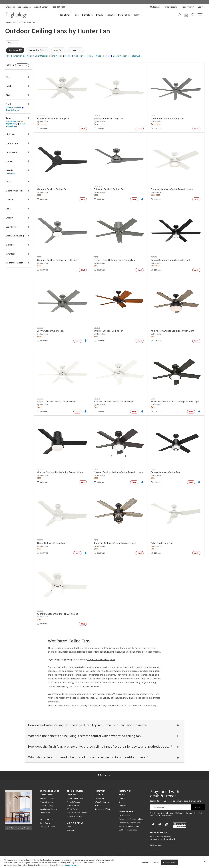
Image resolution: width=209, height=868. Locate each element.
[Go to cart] (200, 14)
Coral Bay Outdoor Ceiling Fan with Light (63, 615)
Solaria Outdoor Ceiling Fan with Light (172, 261)
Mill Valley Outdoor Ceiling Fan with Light (174, 332)
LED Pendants (124, 818)
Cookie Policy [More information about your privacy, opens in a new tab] (70, 865)
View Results (28, 66)
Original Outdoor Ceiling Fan (112, 332)
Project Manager (74, 805)
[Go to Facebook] (153, 828)
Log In (201, 7)
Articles (122, 797)
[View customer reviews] (180, 828)
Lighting (65, 15)
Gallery (122, 801)
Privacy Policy (198, 816)
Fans (76, 15)
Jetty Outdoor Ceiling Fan (56, 332)
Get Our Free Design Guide (19, 830)
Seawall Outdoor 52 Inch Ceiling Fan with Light (177, 402)
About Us (99, 797)
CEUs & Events (73, 812)
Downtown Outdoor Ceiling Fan (169, 119)
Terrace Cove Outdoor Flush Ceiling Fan (118, 261)
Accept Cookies (170, 862)
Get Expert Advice (47, 829)
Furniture (88, 15)
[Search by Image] (186, 15)
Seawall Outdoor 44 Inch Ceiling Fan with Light (119, 475)
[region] (104, 862)
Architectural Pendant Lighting (131, 822)
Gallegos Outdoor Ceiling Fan (57, 190)
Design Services (25, 7)
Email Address (158, 810)
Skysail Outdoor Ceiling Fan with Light (62, 402)
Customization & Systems (77, 815)
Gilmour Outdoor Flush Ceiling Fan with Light (66, 473)
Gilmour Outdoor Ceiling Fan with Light (173, 615)
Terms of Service (160, 818)
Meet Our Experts (102, 805)
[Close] (205, 861)
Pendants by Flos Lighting (129, 829)
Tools (69, 829)
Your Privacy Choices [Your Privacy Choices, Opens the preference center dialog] (151, 862)
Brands (111, 15)
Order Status (45, 815)
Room (100, 15)
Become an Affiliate (103, 812)
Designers (123, 808)
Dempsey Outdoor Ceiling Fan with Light (174, 190)
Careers (98, 808)
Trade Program (188, 7)
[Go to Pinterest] (160, 828)
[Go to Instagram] (167, 828)
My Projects (155, 7)
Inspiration (124, 15)
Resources (71, 833)
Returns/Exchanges (48, 801)
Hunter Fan (94, 32)
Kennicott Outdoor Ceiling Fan (58, 119)
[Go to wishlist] (194, 15)
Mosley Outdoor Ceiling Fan (112, 119)
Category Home (11, 22)
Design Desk (72, 797)
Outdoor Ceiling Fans (28, 22)
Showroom (11, 7)
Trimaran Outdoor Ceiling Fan (113, 190)
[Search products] (179, 15)
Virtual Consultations (75, 801)
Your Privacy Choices (48, 812)
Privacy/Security (47, 808)
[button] (16, 57)
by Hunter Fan (48, 122)
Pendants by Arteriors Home (130, 825)
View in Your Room (75, 819)
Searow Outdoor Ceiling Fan (167, 473)
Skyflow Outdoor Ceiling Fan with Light (118, 402)
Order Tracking (171, 7)
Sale (137, 15)
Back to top (104, 778)
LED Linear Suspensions (128, 833)
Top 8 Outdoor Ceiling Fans (101, 660)
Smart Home (13, 43)
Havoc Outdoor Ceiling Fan (166, 544)
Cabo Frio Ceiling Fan (108, 615)
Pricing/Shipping (46, 805)
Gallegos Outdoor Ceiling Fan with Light (63, 261)
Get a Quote (45, 826)
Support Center (41, 7)
